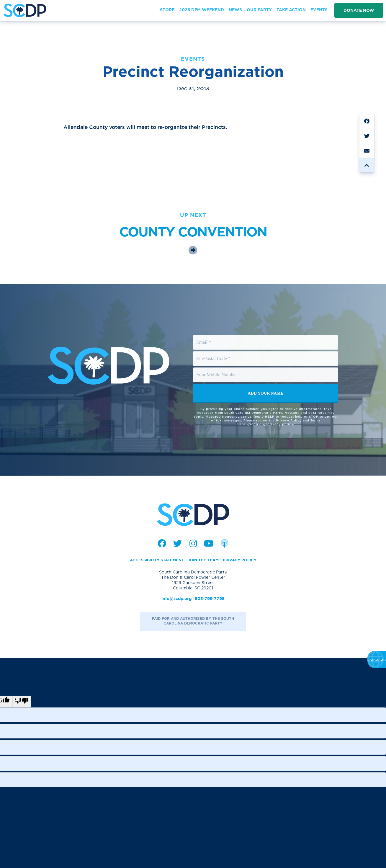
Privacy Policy (243, 561)
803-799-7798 (210, 600)
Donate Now (359, 10)
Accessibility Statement (154, 561)
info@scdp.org (176, 600)
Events (193, 59)
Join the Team (205, 561)
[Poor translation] (22, 702)
